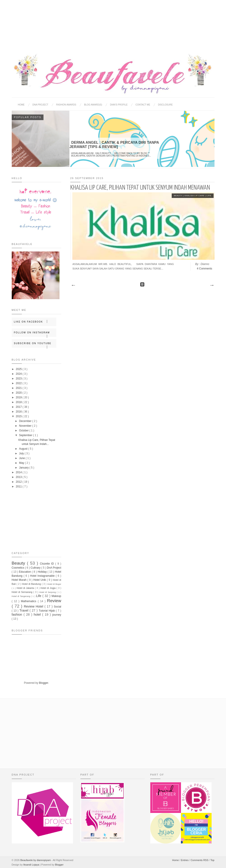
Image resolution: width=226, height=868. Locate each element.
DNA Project (40, 105)
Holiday (43, 572)
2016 (19, 412)
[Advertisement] (113, 22)
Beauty (179, 196)
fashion (18, 615)
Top (212, 860)
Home (21, 105)
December (26, 421)
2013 (19, 477)
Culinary (36, 568)
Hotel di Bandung (32, 584)
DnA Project (54, 568)
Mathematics (29, 601)
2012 (19, 482)
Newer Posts (73, 285)
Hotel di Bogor (54, 584)
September (26, 435)
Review (54, 601)
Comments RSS (200, 860)
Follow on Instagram (35, 334)
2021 (19, 388)
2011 (19, 487)
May (22, 463)
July (22, 453)
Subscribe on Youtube (35, 345)
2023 (19, 379)
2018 (19, 402)
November (26, 426)
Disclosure (165, 105)
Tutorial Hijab (47, 611)
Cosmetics (18, 568)
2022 (19, 383)
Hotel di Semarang (23, 592)
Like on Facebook (35, 321)
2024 (19, 374)
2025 (19, 369)
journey (57, 615)
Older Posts (212, 285)
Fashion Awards (66, 105)
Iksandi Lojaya (31, 865)
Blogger (44, 683)
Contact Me (143, 105)
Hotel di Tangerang (21, 596)
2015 (19, 416)
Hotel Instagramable (43, 576)
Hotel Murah (20, 580)
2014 (19, 472)
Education (25, 572)
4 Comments (204, 269)
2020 (19, 393)
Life (209, 196)
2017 (19, 407)
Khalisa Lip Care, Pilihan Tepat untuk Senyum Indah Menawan (140, 188)
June (22, 458)
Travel (24, 610)
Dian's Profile (119, 105)
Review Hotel (34, 606)
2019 (19, 397)
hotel (38, 615)
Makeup (56, 596)
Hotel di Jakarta (26, 588)
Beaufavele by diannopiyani (36, 860)
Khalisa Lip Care (195, 196)
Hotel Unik (40, 580)
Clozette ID (48, 564)
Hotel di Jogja (48, 588)
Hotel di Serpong (48, 592)
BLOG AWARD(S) (93, 105)
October (24, 431)
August (24, 449)
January (24, 468)
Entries (185, 860)
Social (58, 607)
